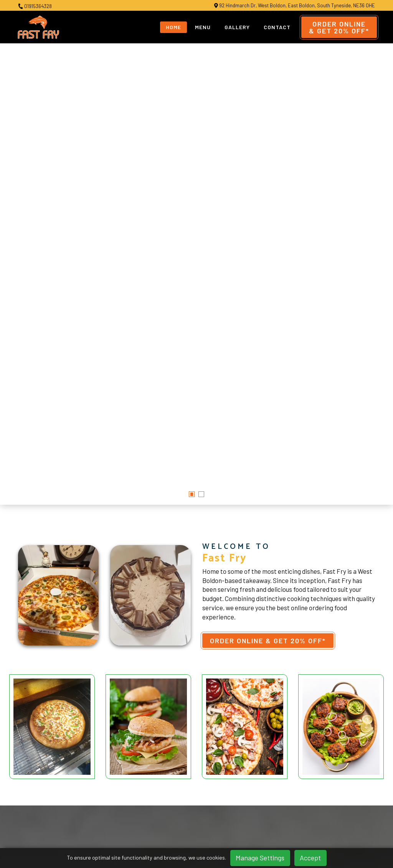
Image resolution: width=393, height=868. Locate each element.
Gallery (237, 27)
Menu (203, 27)
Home (173, 27)
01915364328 (35, 6)
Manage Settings (260, 858)
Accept (310, 858)
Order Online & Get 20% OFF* (268, 417)
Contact (277, 27)
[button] (192, 271)
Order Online (339, 27)
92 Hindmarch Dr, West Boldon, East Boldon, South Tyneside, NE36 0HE (295, 6)
